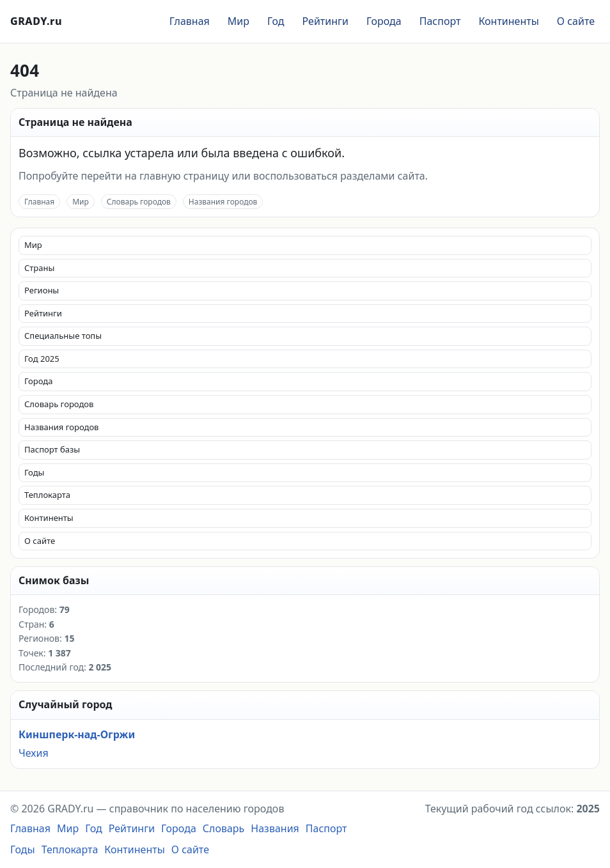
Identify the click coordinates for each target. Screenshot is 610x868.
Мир (239, 21)
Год (276, 21)
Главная (190, 21)
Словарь (224, 828)
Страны (39, 268)
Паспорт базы (52, 449)
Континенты (508, 21)
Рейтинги (325, 21)
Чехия (34, 753)
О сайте (576, 21)
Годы (34, 472)
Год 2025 (42, 359)
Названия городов (223, 202)
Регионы (42, 290)
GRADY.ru (36, 21)
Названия (275, 828)
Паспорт (440, 21)
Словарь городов (139, 202)
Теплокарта (47, 495)
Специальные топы (63, 336)
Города (384, 21)
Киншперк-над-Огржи (77, 734)
